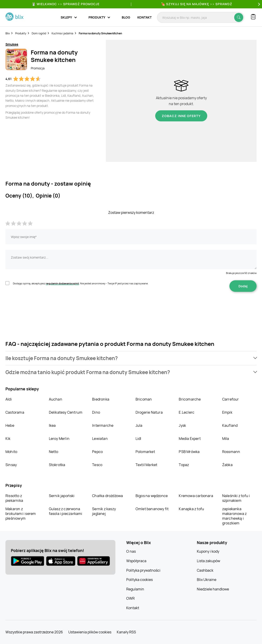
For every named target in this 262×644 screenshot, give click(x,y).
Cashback (205, 570)
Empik (227, 412)
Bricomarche (190, 399)
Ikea (52, 425)
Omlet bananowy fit (152, 509)
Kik (8, 439)
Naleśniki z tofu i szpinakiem (236, 498)
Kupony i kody (208, 551)
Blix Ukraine (207, 580)
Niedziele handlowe (213, 589)
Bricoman (144, 399)
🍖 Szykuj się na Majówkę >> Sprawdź (197, 4)
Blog (126, 17)
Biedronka (101, 399)
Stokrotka (57, 465)
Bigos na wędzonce (152, 496)
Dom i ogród (39, 33)
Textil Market (146, 465)
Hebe (10, 425)
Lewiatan (100, 439)
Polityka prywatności (143, 570)
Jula (139, 425)
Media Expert (190, 439)
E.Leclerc (187, 412)
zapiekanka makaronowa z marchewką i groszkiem (234, 516)
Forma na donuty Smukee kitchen (100, 33)
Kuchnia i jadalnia (62, 33)
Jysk (182, 425)
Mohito (11, 452)
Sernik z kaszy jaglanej (104, 511)
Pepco (97, 452)
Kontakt (144, 17)
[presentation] (40, 306)
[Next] (258, 4)
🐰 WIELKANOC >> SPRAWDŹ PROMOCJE (66, 4)
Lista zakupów (208, 561)
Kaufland (230, 425)
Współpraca (136, 561)
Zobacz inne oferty (181, 116)
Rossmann (231, 452)
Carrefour (231, 399)
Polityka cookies (139, 580)
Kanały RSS (126, 632)
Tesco (97, 465)
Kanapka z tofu (191, 509)
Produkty (21, 33)
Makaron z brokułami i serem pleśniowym (21, 514)
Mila (226, 439)
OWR (130, 598)
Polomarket (145, 452)
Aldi (9, 399)
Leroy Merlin (59, 439)
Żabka (227, 465)
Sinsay (11, 465)
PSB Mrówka (189, 452)
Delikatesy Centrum (66, 412)
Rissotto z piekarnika (14, 498)
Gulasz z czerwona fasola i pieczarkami (66, 511)
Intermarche (103, 425)
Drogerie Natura (149, 412)
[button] (131, 358)
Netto (54, 452)
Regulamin (135, 589)
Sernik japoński (62, 496)
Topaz (184, 465)
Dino (96, 412)
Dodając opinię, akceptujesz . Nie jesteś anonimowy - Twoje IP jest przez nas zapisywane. (81, 283)
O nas (131, 551)
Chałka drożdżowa (107, 496)
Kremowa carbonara (196, 496)
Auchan (56, 399)
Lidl (138, 439)
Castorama (15, 412)
